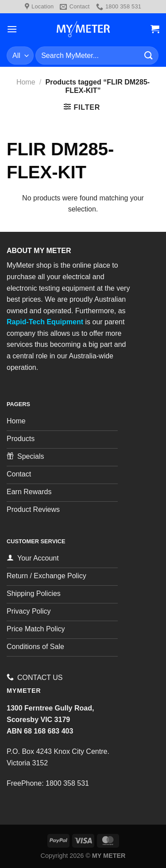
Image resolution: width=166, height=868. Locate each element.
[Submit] (149, 56)
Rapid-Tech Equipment (45, 322)
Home (26, 82)
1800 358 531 (67, 783)
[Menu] (12, 29)
